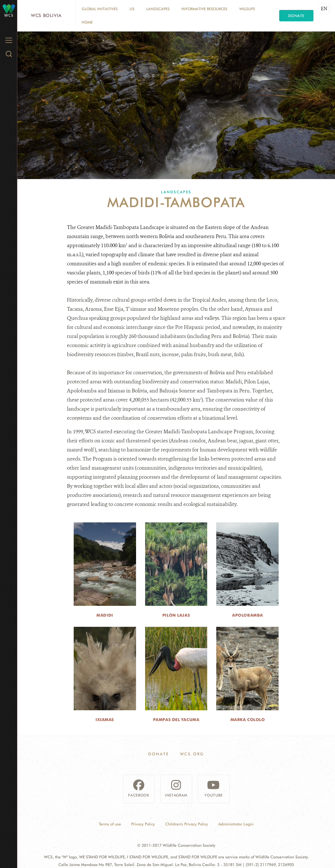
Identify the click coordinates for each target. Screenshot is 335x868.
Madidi (105, 615)
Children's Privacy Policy (187, 824)
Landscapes (158, 9)
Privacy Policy (143, 824)
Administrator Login (236, 824)
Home (87, 22)
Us (132, 9)
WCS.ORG (192, 754)
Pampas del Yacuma (176, 720)
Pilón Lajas (176, 615)
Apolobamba (248, 615)
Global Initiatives (100, 9)
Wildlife (247, 9)
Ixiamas (105, 720)
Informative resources (204, 9)
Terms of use (110, 824)
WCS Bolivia (46, 15)
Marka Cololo (248, 720)
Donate (296, 16)
